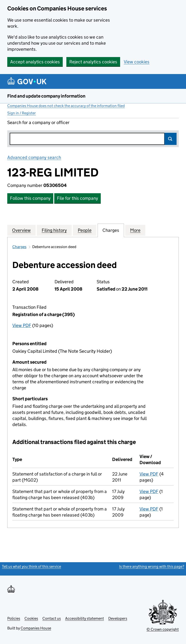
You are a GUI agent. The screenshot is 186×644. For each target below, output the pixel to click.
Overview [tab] (21, 230)
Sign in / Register (22, 113)
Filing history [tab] (54, 230)
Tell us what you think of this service (31, 566)
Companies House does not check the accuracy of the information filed (66, 106)
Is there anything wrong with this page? (152, 566)
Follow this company (30, 198)
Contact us (52, 618)
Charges (19, 247)
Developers (118, 618)
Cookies (31, 618)
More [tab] (135, 230)
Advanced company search (34, 157)
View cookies (137, 62)
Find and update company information (46, 96)
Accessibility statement (85, 618)
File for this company (77, 198)
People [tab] (85, 230)
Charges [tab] (111, 230)
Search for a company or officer (38, 122)
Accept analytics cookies (35, 62)
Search (170, 139)
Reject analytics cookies (93, 62)
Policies (14, 618)
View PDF (22, 325)
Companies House (36, 628)
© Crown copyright (163, 629)
